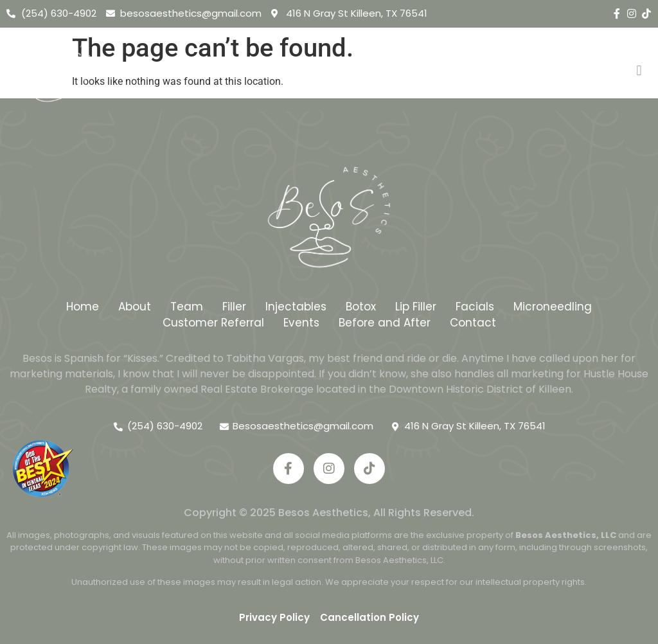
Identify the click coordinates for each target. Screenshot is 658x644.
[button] (639, 71)
